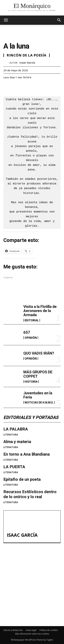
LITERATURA (11, 435)
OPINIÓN (31, 338)
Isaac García (27, 63)
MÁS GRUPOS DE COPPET (27, 600)
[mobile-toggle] (6, 20)
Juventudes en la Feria (38, 395)
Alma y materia (17, 442)
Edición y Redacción (13, 630)
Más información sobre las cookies (32, 634)
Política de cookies (49, 630)
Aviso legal (31, 630)
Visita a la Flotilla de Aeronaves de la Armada (40, 311)
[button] (59, 20)
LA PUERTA (14, 467)
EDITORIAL (32, 320)
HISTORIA (31, 382)
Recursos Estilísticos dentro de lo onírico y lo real (30, 494)
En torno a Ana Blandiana (27, 454)
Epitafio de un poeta (22, 479)
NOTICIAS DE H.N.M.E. (39, 402)
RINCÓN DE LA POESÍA (27, 55)
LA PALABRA (16, 429)
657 (27, 332)
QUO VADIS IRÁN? (39, 353)
